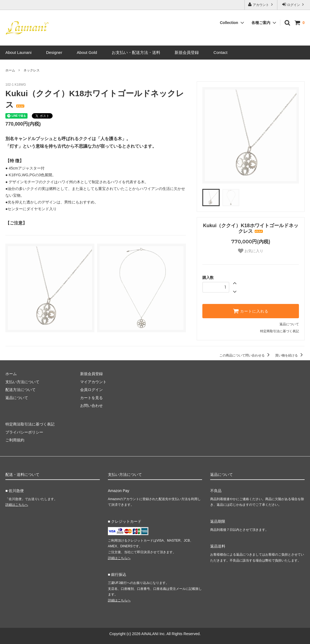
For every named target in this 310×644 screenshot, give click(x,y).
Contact (220, 52)
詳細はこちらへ (17, 505)
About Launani (18, 52)
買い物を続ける (290, 355)
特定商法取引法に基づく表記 (30, 424)
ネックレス (32, 70)
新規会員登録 (187, 52)
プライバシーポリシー (24, 432)
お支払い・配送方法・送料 (136, 52)
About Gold (87, 52)
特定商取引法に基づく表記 (280, 331)
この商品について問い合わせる (245, 355)
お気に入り (251, 251)
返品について (289, 324)
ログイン (294, 4)
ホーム (10, 70)
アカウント (261, 4)
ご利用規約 (15, 440)
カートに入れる (251, 311)
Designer (54, 52)
